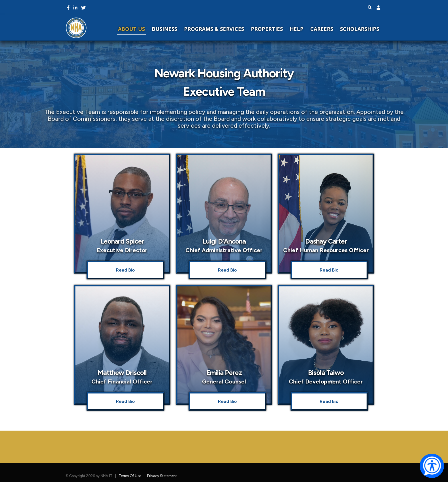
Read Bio (125, 270)
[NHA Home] (76, 28)
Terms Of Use (130, 476)
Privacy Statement (162, 476)
